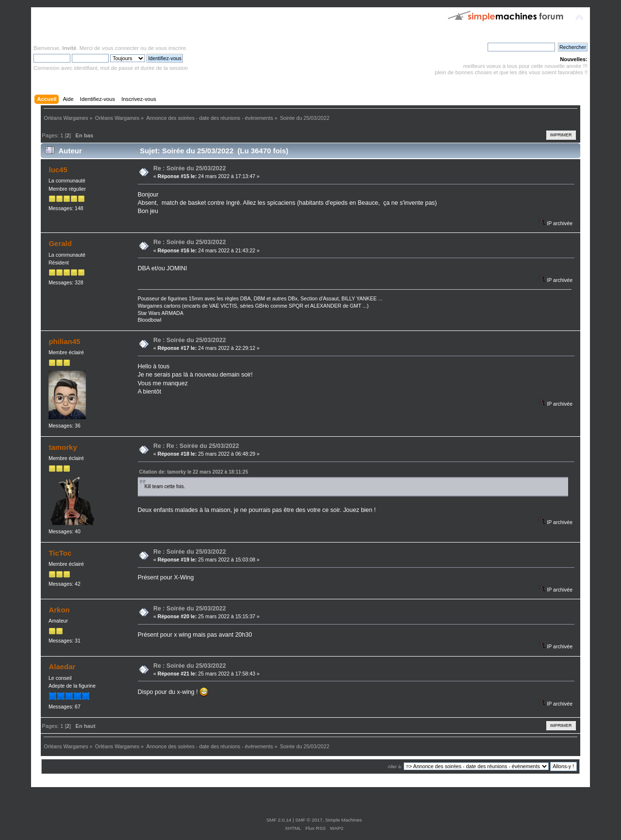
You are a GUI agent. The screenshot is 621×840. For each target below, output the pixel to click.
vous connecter (120, 48)
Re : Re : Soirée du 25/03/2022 (196, 446)
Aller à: (395, 766)
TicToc (60, 553)
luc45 (58, 170)
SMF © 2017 (309, 820)
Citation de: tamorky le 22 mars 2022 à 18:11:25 (194, 472)
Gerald (60, 243)
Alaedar (62, 667)
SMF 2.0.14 (279, 820)
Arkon (59, 610)
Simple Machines (343, 820)
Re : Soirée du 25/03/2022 (190, 168)
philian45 (64, 341)
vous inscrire (171, 48)
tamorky (63, 447)
